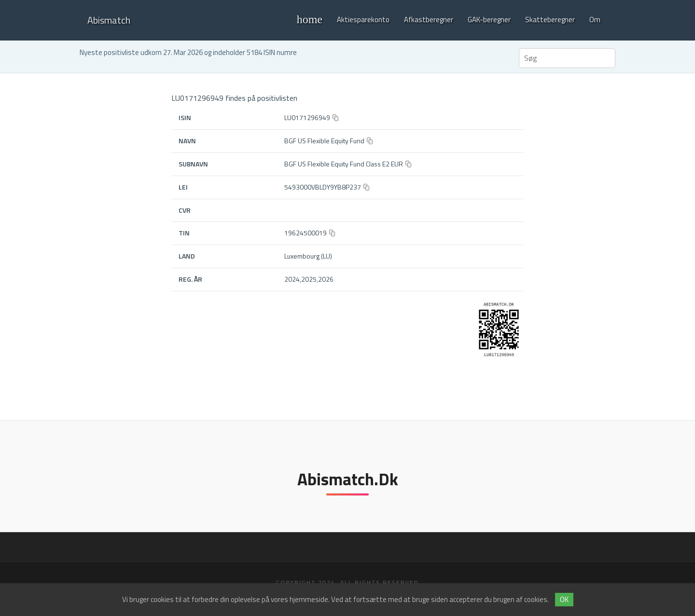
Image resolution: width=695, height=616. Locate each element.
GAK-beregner (489, 20)
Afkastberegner (429, 20)
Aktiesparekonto (363, 20)
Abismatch (109, 20)
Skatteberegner (550, 20)
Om (595, 20)
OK (564, 599)
